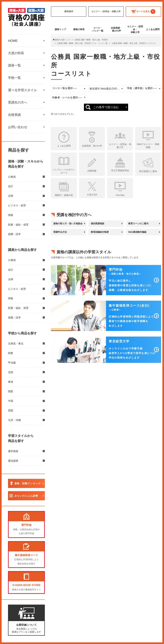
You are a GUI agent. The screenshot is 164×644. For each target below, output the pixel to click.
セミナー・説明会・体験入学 (106, 11)
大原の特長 (16, 53)
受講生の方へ (18, 102)
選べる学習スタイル (22, 90)
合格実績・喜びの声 (116, 29)
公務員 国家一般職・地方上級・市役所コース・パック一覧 (82, 43)
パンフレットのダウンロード (64, 171)
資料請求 (69, 11)
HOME (13, 41)
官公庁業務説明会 (120, 170)
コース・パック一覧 (98, 29)
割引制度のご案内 (148, 171)
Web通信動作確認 (137, 232)
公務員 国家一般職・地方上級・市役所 (91, 40)
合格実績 (14, 115)
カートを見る (143, 12)
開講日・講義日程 (64, 195)
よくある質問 (153, 29)
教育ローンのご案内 (138, 223)
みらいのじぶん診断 (26, 496)
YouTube (120, 195)
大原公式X (92, 195)
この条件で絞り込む (106, 107)
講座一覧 (14, 65)
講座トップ (60, 29)
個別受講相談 (98, 223)
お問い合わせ (18, 127)
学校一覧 (14, 78)
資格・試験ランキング (28, 484)
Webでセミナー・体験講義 (148, 146)
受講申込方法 (60, 232)
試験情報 (92, 171)
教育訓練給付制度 (100, 232)
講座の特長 (79, 29)
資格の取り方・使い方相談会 (68, 223)
